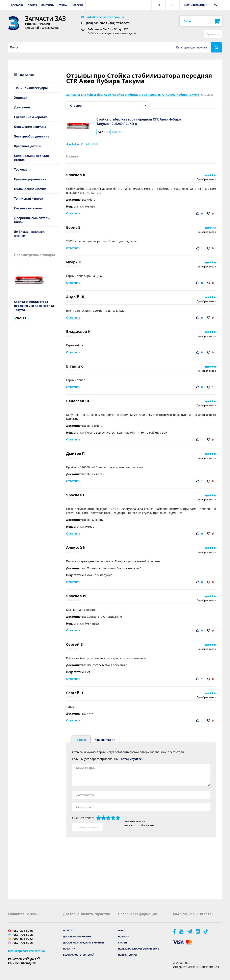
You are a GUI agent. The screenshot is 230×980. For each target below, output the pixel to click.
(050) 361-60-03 (97, 23)
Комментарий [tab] (105, 740)
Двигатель (22, 107)
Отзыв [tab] (81, 740)
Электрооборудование (32, 136)
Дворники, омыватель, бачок (32, 220)
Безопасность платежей (79, 955)
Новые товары (128, 955)
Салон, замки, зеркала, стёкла (32, 158)
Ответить (73, 213)
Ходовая (21, 97)
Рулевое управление (30, 179)
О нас (122, 930)
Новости (77, 5)
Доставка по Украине (77, 936)
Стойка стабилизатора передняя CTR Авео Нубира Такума (34, 306)
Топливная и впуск (29, 198)
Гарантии (69, 949)
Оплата (32, 5)
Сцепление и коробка (31, 117)
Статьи (63, 5)
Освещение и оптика (30, 126)
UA (159, 5)
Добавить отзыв (87, 827)
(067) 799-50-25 (119, 23)
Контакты (48, 5)
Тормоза (21, 169)
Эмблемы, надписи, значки (30, 233)
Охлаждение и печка (30, 189)
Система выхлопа (28, 208)
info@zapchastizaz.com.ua (106, 17)
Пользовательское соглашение (138, 949)
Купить (117, 132)
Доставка (17, 5)
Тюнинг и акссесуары (31, 88)
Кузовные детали (28, 146)
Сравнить (213, 34)
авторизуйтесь (132, 759)
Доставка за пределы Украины (83, 942)
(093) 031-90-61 (23, 939)
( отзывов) (90, 144)
